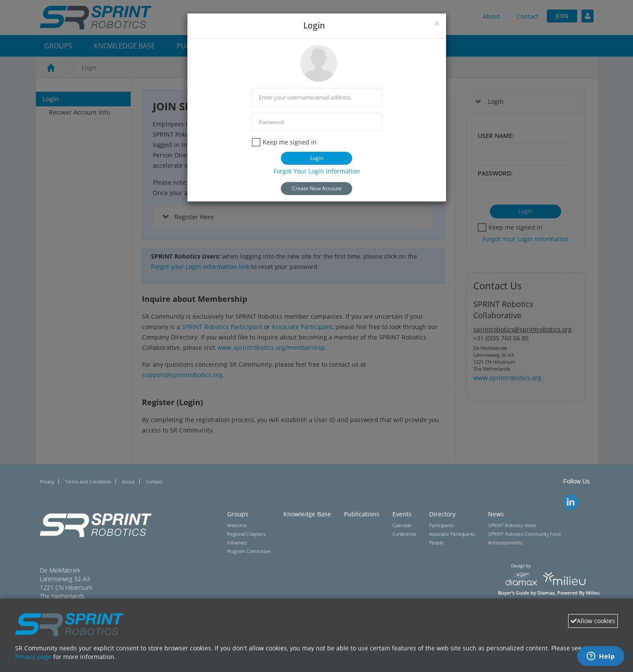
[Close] (437, 24)
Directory (442, 514)
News (496, 514)
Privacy (47, 482)
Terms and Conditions (88, 482)
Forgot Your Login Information (317, 171)
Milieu (593, 593)
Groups (238, 514)
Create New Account (317, 188)
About (129, 482)
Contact (154, 482)
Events (402, 514)
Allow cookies (593, 621)
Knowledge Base (307, 514)
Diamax (546, 593)
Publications (362, 514)
